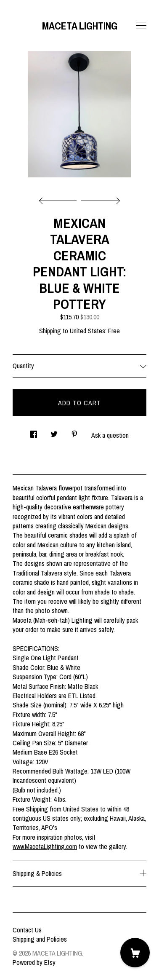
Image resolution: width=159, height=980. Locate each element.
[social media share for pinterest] (74, 432)
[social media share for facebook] (34, 432)
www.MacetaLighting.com (45, 846)
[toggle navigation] (141, 26)
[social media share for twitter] (54, 432)
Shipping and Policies (40, 939)
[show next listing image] (99, 198)
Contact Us (27, 930)
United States (87, 331)
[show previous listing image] (60, 198)
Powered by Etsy (34, 962)
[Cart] (135, 953)
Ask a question (110, 435)
